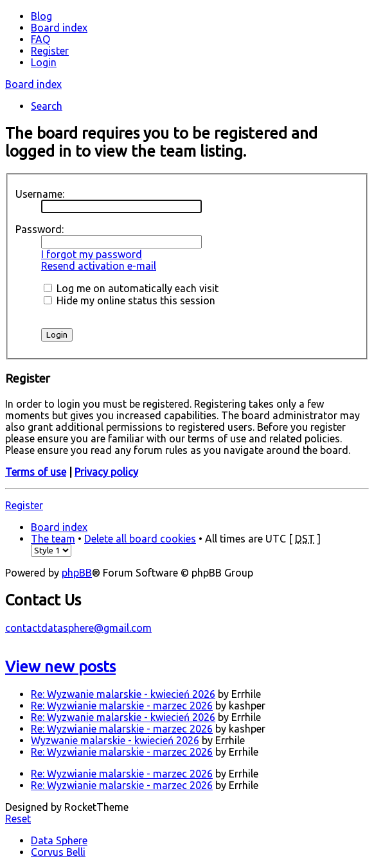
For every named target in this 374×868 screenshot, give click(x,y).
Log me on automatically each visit (131, 288)
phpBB (77, 573)
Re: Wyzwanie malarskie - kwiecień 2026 (123, 694)
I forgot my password (92, 254)
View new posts (60, 667)
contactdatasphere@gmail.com (78, 628)
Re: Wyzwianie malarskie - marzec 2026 (122, 706)
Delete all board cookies (140, 539)
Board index (33, 84)
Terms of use (36, 472)
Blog (41, 16)
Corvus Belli (58, 852)
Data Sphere (59, 840)
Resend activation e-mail (99, 266)
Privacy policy (106, 472)
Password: (40, 229)
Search (47, 106)
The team (53, 539)
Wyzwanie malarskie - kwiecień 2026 (115, 740)
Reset (18, 819)
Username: (40, 194)
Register (24, 505)
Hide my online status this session (129, 300)
